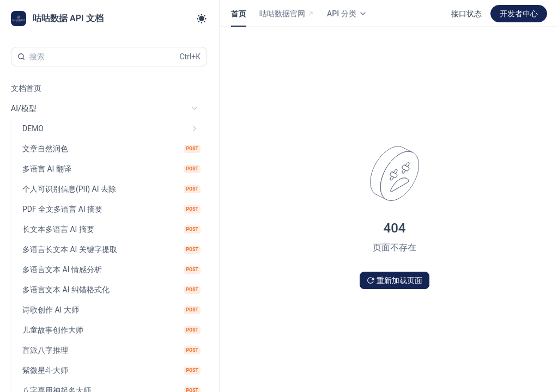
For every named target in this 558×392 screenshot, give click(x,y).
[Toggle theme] (202, 19)
